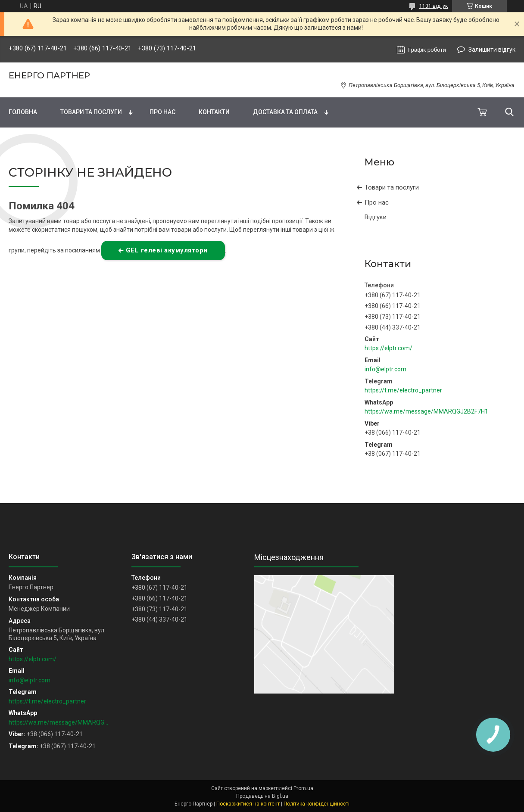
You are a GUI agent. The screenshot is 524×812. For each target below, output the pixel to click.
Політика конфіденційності (317, 804)
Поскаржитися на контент (248, 804)
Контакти (214, 112)
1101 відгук (434, 6)
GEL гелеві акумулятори (167, 250)
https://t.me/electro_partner (403, 390)
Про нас (162, 112)
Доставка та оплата (285, 112)
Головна (23, 112)
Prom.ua (303, 788)
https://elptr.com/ (388, 348)
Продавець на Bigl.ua (262, 796)
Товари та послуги (91, 112)
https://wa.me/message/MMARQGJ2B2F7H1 (426, 411)
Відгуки (376, 217)
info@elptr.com (385, 369)
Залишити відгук (492, 50)
